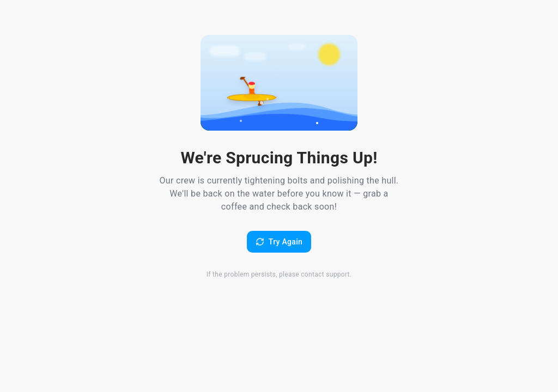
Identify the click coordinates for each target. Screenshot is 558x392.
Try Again (279, 242)
